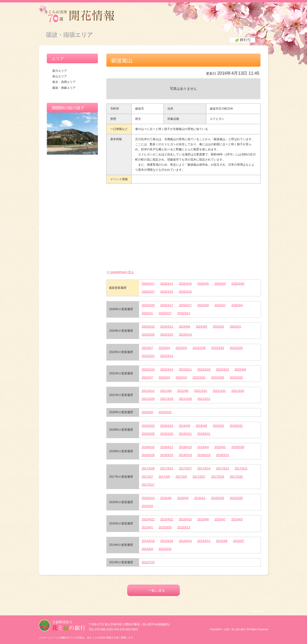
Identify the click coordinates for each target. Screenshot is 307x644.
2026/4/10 (185, 284)
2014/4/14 (185, 541)
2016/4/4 (183, 498)
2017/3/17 (148, 485)
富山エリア (60, 76)
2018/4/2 (220, 447)
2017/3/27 (199, 477)
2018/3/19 (185, 455)
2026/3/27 (148, 292)
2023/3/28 (199, 348)
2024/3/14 (185, 335)
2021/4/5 (183, 391)
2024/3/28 (148, 335)
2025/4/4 (237, 305)
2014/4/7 (239, 541)
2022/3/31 (199, 378)
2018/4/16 (148, 447)
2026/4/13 (167, 284)
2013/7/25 (148, 562)
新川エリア (60, 71)
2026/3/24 (167, 292)
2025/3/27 (165, 313)
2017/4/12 (222, 468)
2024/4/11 (167, 327)
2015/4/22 (148, 519)
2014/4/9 (222, 541)
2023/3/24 (217, 348)
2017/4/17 (185, 468)
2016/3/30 (217, 498)
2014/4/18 (148, 541)
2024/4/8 (185, 327)
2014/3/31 (165, 549)
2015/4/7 (220, 519)
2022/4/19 (148, 370)
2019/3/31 (236, 426)
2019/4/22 (148, 426)
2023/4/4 (164, 348)
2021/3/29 (148, 399)
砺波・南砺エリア (64, 88)
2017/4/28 (148, 468)
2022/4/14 (167, 370)
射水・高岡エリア (64, 82)
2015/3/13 (184, 527)
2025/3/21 (184, 313)
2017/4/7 (147, 477)
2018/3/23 (167, 455)
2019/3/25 (167, 434)
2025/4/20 (148, 305)
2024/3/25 (167, 335)
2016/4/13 (148, 498)
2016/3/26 (236, 498)
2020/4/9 (147, 412)
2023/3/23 (236, 348)
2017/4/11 (241, 468)
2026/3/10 (185, 292)
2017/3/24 (217, 477)
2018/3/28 (148, 455)
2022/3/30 (217, 378)
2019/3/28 (148, 434)
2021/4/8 (166, 391)
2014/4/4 (147, 549)
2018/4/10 (185, 447)
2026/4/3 (220, 284)
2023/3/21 (148, 356)
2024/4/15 (148, 327)
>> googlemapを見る (120, 272)
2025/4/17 (167, 305)
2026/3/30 (238, 284)
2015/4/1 (147, 527)
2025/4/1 (147, 313)
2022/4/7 (147, 378)
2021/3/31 (201, 391)
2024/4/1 (235, 327)
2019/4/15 (167, 426)
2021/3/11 (204, 399)
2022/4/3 (181, 378)
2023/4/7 (147, 348)
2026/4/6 (203, 284)
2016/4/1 (200, 498)
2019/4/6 (201, 426)
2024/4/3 (218, 327)
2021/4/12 (148, 391)
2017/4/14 (204, 468)
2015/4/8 (203, 519)
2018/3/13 (222, 455)
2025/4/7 (220, 305)
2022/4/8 (240, 370)
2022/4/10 (204, 370)
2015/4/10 (185, 519)
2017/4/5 (164, 477)
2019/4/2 (218, 426)
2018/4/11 (167, 447)
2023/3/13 (167, 356)
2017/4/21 (167, 468)
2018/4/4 (203, 447)
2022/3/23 (236, 378)
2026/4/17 (148, 284)
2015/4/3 (237, 519)
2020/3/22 (165, 412)
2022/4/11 (185, 370)
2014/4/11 (204, 541)
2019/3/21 (185, 434)
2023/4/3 (181, 348)
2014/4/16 (167, 541)
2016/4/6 (166, 498)
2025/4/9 (203, 305)
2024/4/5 (201, 327)
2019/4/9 (185, 426)
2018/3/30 (238, 447)
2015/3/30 (165, 527)
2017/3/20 (236, 477)
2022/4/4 (164, 378)
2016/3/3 (147, 506)
